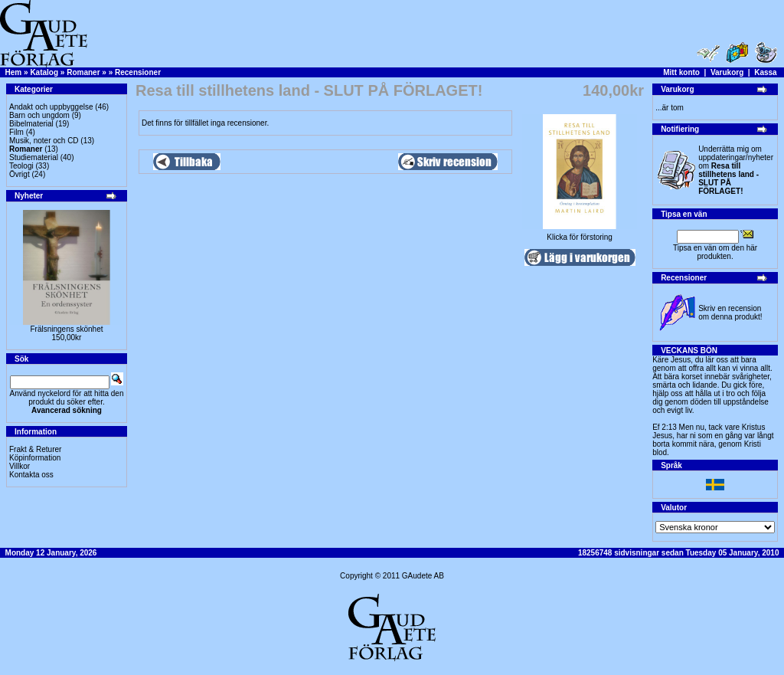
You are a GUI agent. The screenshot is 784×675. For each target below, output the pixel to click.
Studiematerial (34, 157)
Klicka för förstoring (580, 234)
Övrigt (20, 174)
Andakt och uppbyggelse (51, 107)
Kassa (765, 72)
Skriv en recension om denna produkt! (730, 313)
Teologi (21, 166)
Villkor (20, 466)
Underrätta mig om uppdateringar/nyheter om (736, 170)
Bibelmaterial (31, 124)
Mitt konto (681, 72)
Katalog (44, 72)
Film (16, 132)
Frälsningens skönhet (66, 329)
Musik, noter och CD (44, 141)
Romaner (83, 72)
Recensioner (138, 72)
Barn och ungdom (39, 115)
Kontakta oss (31, 475)
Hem (14, 72)
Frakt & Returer (35, 449)
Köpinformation (35, 458)
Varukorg (727, 72)
